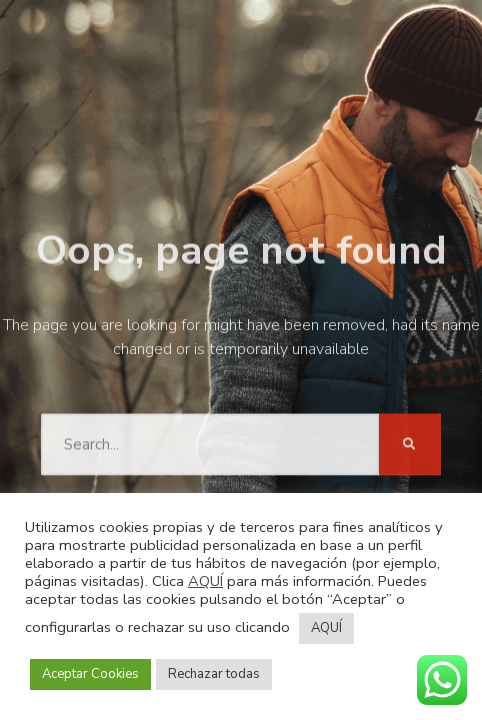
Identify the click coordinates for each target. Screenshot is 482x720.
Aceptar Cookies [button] (90, 674)
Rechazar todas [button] (214, 674)
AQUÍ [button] (326, 628)
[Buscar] (410, 442)
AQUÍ (205, 581)
